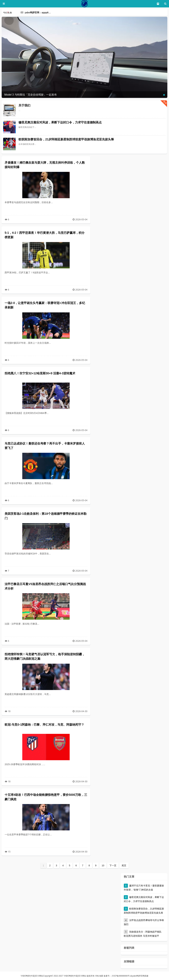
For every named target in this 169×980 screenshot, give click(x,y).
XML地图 (99, 976)
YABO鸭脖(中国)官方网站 (32, 976)
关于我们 (24, 105)
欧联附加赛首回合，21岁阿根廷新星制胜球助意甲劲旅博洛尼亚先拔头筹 (66, 139)
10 (103, 865)
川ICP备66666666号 (121, 976)
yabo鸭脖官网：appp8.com (39, 13)
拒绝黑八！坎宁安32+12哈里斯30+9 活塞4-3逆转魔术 (40, 373)
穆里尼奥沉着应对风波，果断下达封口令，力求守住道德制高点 (60, 122)
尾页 (124, 865)
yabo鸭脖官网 (138, 976)
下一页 (113, 865)
